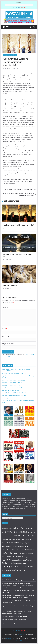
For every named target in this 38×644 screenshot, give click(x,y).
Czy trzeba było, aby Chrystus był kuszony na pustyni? (19, 189)
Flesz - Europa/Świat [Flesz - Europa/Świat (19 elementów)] (25, 536)
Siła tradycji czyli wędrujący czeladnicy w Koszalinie (22, 580)
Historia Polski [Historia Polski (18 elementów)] (6, 543)
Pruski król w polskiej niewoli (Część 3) (12, 383)
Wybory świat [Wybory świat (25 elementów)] (10, 570)
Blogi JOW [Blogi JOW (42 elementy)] (6, 532)
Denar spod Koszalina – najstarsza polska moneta (15, 373)
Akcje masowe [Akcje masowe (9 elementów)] (5, 529)
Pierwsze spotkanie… (7, 398)
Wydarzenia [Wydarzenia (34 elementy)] (20, 570)
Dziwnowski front (7, 603)
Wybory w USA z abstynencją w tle (11, 390)
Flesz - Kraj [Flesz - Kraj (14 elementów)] (12, 539)
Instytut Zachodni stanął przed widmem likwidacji (15, 597)
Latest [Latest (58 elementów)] (27, 546)
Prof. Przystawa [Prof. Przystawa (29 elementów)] (8, 557)
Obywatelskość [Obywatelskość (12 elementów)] (21, 550)
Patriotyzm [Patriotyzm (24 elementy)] (29, 550)
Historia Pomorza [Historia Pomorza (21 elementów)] (16, 543)
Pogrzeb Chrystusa (10, 285)
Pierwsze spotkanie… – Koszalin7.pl (11, 590)
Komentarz (6, 307)
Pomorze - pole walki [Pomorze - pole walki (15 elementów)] (27, 554)
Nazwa (4, 329)
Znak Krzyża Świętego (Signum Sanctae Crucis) (17, 255)
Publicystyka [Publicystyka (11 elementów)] (27, 557)
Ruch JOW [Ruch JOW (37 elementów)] (6, 560)
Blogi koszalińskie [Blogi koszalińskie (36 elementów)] (18, 532)
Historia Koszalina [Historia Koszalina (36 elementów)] (28, 539)
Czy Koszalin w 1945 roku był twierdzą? (16, 620)
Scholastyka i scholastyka (20, 616)
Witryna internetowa (8, 344)
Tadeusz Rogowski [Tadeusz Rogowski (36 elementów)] (18, 560)
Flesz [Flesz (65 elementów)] (16, 536)
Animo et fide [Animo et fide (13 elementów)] (11, 528)
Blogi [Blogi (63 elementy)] (18, 528)
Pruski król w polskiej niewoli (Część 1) (12, 388)
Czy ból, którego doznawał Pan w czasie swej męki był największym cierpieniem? (19, 194)
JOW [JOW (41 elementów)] (24, 543)
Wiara (15, 55)
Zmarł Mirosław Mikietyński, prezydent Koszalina (15, 380)
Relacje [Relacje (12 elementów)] (31, 557)
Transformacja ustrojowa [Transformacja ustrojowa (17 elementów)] (17, 563)
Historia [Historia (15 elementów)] (18, 539)
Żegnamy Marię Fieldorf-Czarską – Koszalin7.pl (14, 606)
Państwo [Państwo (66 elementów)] (9, 553)
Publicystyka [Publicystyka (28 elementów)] (19, 557)
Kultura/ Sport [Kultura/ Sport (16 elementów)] (19, 547)
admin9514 (15, 68)
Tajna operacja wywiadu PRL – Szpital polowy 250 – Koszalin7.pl (19, 601)
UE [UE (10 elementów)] (26, 563)
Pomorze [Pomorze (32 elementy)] (18, 553)
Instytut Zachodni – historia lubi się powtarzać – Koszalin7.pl (18, 596)
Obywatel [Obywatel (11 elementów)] (15, 550)
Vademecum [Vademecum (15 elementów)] (21, 567)
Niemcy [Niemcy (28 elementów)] (10, 550)
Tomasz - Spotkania (8, 55)
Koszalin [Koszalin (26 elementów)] (12, 546)
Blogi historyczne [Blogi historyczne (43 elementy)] (28, 528)
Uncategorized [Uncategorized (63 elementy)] (9, 566)
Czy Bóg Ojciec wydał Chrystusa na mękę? (19, 225)
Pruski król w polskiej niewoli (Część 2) (12, 385)
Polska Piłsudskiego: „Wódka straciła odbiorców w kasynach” (18, 393)
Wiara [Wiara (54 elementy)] (27, 567)
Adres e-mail (6, 336)
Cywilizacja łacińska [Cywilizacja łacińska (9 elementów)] (9, 536)
